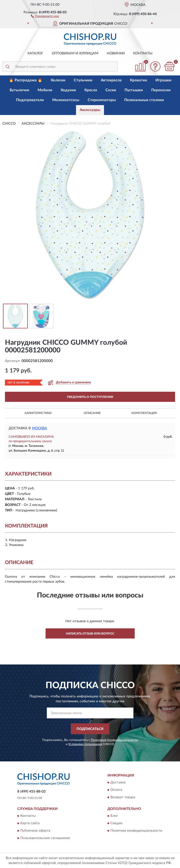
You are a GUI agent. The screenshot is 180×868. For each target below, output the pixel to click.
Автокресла (111, 80)
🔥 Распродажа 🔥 (26, 80)
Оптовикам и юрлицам (75, 53)
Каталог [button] (35, 53)
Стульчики (83, 80)
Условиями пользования (85, 744)
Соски (111, 90)
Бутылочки (19, 90)
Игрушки (163, 80)
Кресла (91, 90)
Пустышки (134, 90)
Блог (114, 816)
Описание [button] (92, 413)
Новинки (116, 53)
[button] (45, 16)
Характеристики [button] (38, 413)
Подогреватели (30, 100)
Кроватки (139, 80)
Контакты (143, 53)
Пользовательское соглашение (45, 838)
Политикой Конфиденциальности (114, 740)
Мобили (45, 90)
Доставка (118, 782)
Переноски (161, 90)
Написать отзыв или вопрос (90, 634)
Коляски (58, 80)
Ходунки (68, 90)
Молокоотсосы (66, 100)
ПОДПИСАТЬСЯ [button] (90, 729)
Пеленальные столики (144, 100)
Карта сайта (30, 823)
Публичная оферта (35, 831)
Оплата (116, 790)
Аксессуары (90, 110)
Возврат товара (123, 797)
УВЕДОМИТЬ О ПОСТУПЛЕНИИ (90, 397)
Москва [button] (39, 428)
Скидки (116, 823)
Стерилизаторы (102, 100)
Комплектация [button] (144, 413)
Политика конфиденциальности (136, 831)
